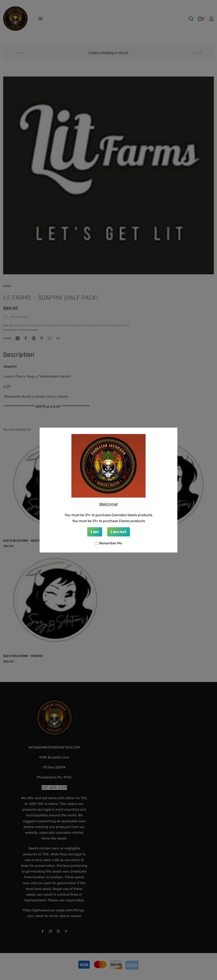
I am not (119, 532)
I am (95, 532)
